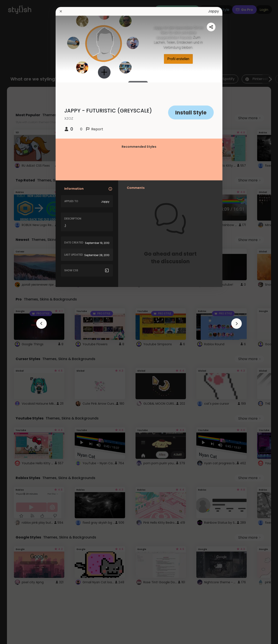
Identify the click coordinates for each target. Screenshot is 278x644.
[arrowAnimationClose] (41, 324)
